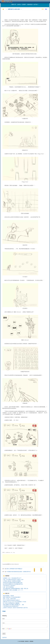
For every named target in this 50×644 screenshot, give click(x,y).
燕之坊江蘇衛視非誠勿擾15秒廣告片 (11, 600)
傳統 (46, 9)
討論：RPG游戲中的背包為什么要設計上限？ (14, 580)
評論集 (4, 611)
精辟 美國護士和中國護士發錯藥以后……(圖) (14, 605)
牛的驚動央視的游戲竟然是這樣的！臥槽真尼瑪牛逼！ (19, 572)
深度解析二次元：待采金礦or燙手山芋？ (12, 578)
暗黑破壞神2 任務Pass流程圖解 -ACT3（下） (13, 590)
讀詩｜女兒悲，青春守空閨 (9, 599)
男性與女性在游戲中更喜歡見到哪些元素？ (13, 583)
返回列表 (4, 637)
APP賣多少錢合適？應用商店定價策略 (12, 581)
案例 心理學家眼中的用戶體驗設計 (14, 569)
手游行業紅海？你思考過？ (9, 586)
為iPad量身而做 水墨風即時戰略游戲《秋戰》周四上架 (16, 589)
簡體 (43, 9)
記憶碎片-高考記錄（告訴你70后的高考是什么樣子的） (16, 608)
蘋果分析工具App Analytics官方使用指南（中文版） (15, 602)
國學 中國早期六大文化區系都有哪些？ (12, 597)
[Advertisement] (26, 14)
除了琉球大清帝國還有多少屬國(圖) (11, 603)
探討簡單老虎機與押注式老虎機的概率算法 (13, 584)
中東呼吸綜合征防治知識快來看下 (11, 606)
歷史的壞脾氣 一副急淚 (8, 596)
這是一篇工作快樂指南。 (9, 587)
